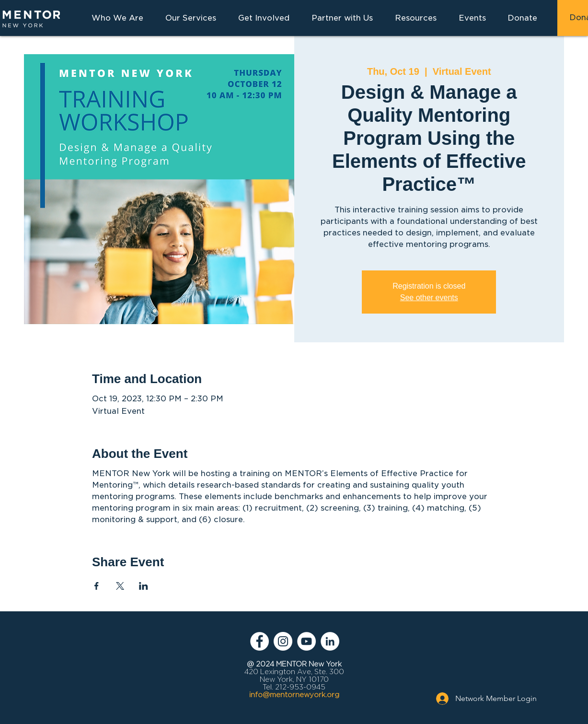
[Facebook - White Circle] (259, 641)
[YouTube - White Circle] (306, 641)
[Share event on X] (120, 586)
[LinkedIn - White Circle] (330, 641)
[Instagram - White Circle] (283, 641)
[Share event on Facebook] (97, 586)
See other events (429, 298)
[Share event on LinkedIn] (144, 586)
